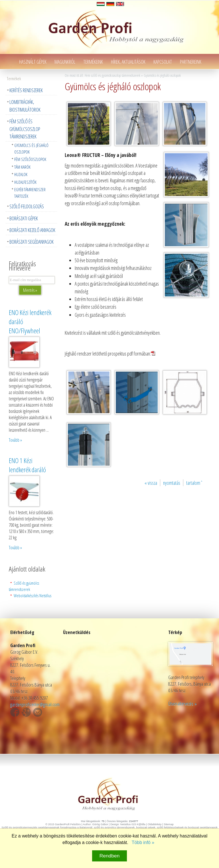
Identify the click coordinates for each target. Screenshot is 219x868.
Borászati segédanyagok (32, 242)
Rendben (110, 856)
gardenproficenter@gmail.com (35, 704)
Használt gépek (33, 62)
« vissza (151, 483)
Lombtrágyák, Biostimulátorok (25, 106)
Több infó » (143, 842)
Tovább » (15, 440)
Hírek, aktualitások (128, 62)
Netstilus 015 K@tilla (133, 824)
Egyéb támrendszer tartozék (30, 193)
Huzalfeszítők (25, 182)
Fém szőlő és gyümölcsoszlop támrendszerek (25, 129)
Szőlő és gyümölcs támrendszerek (24, 586)
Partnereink (191, 62)
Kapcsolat (163, 62)
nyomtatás (172, 483)
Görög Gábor (100, 824)
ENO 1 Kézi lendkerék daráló (27, 465)
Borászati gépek (24, 218)
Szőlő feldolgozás (27, 206)
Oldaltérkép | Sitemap (161, 824)
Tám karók (22, 167)
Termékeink (93, 62)
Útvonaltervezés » (182, 704)
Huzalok (21, 174)
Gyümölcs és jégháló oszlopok (31, 148)
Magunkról (65, 62)
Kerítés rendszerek (26, 90)
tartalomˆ (195, 483)
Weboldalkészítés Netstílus (33, 596)
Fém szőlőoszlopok (30, 159)
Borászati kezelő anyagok (32, 230)
